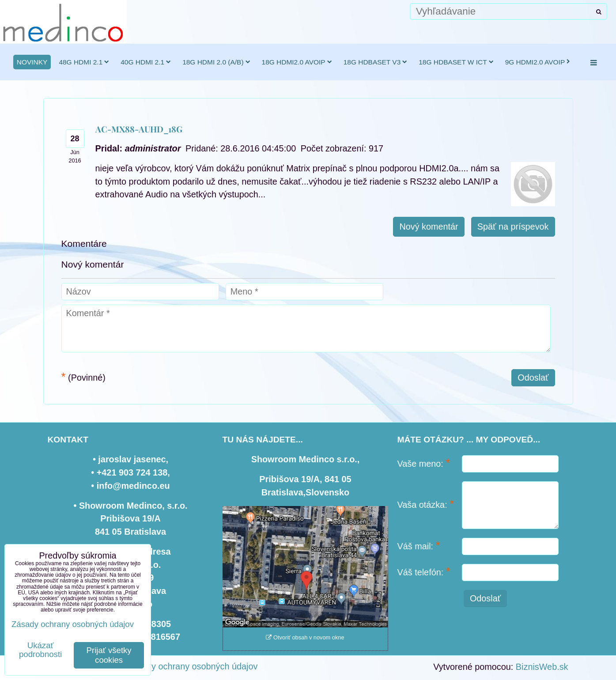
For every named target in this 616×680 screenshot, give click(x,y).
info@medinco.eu (133, 486)
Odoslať (533, 378)
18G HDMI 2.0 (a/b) (216, 62)
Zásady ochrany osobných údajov (192, 666)
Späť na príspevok (513, 227)
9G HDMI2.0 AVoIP (538, 62)
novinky (32, 62)
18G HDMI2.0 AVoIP (297, 62)
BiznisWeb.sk (542, 667)
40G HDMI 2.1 (146, 62)
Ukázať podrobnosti (40, 650)
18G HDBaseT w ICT (456, 62)
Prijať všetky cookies (109, 655)
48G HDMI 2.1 (84, 62)
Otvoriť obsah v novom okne (305, 637)
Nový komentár (429, 227)
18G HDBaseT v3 (376, 62)
